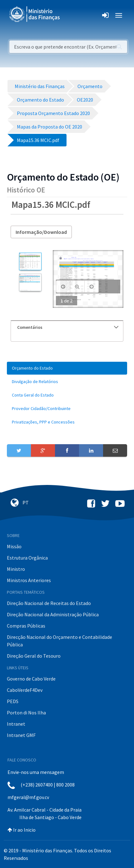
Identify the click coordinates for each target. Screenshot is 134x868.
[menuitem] (67, 368)
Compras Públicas (26, 626)
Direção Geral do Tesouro (34, 656)
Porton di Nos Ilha (26, 713)
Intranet (16, 724)
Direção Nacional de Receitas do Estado (49, 603)
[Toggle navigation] (70, 15)
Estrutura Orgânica (27, 558)
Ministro (16, 569)
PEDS (13, 701)
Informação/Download (41, 232)
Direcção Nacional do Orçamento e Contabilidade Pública (60, 641)
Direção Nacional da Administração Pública (53, 614)
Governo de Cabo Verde (31, 679)
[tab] (67, 327)
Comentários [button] (68, 327)
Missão (14, 546)
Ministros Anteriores (29, 580)
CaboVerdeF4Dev (25, 690)
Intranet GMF (21, 735)
